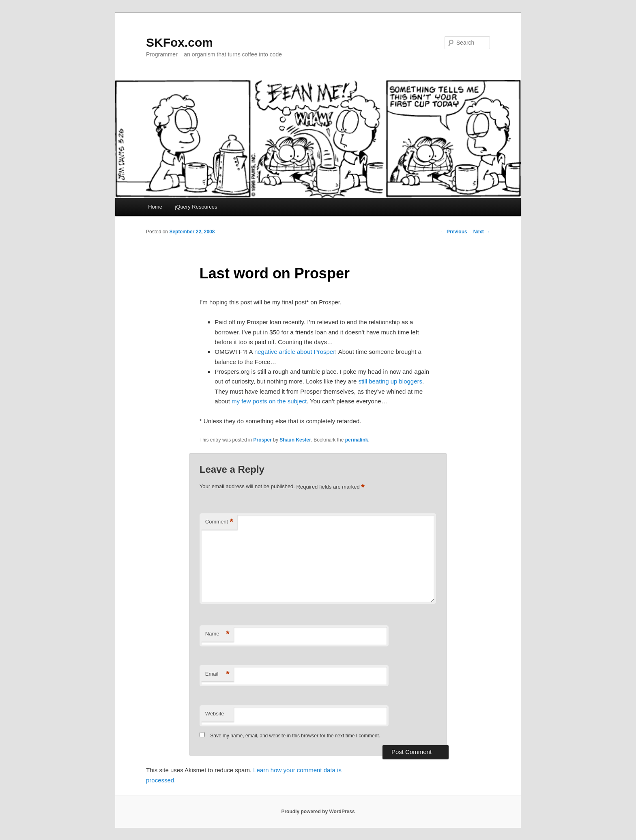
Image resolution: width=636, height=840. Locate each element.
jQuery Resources (196, 207)
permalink (357, 440)
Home (155, 207)
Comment (219, 522)
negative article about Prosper (295, 352)
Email (217, 674)
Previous (454, 232)
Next (482, 232)
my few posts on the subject (269, 401)
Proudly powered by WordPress (318, 812)
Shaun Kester (295, 440)
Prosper (263, 440)
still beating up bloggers (390, 381)
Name (217, 634)
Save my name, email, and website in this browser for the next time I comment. (295, 736)
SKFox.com (179, 42)
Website (215, 714)
